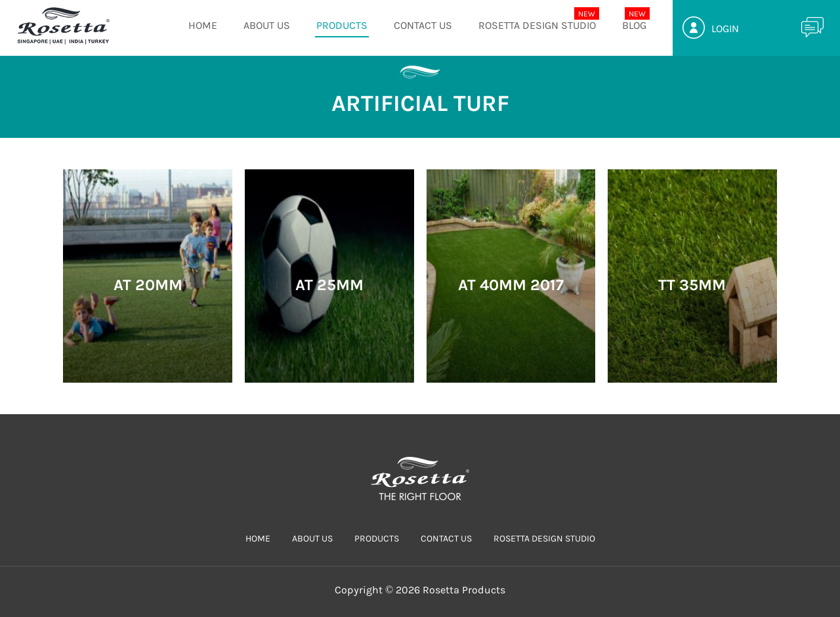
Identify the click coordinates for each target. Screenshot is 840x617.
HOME (203, 25)
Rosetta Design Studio (537, 25)
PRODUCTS (342, 25)
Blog (634, 25)
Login (725, 29)
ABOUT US (267, 25)
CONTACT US (423, 25)
